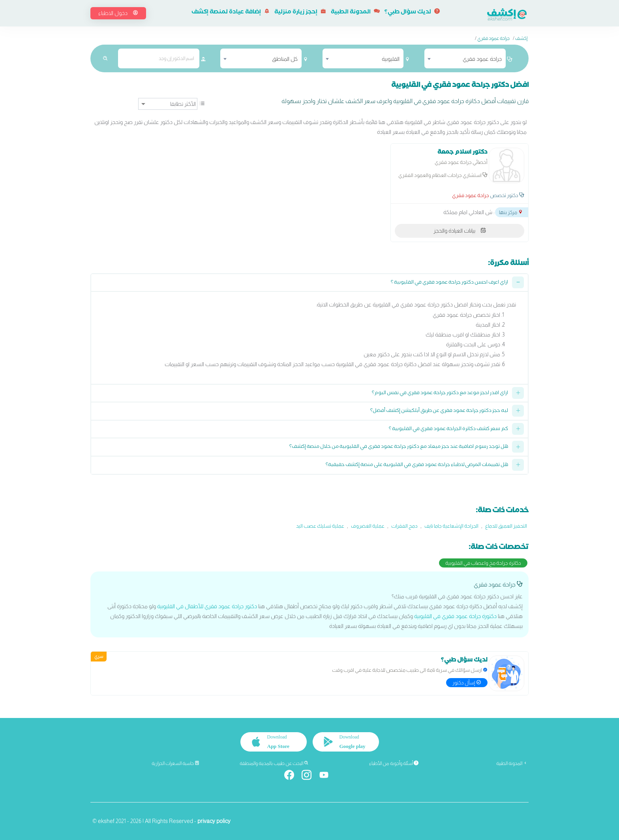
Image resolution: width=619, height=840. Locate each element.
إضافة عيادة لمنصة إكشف (231, 13)
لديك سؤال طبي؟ (412, 13)
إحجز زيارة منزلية (300, 13)
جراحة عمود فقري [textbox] (482, 59)
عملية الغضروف (368, 526)
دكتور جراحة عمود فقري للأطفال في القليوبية (207, 606)
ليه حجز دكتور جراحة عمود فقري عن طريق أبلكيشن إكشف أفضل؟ (439, 411)
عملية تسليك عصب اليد (320, 526)
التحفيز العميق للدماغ (506, 526)
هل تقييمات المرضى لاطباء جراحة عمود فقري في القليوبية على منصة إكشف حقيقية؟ (417, 465)
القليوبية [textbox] (391, 59)
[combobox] (465, 58)
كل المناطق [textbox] (285, 59)
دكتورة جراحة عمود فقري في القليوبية (455, 616)
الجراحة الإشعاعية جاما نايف (451, 526)
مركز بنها (511, 212)
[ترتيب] (168, 104)
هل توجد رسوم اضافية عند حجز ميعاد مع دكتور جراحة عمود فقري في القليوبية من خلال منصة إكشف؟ (399, 447)
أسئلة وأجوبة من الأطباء (394, 763)
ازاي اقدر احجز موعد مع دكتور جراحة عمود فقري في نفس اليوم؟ (440, 394)
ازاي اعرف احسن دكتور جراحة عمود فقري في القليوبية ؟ (449, 283)
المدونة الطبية (355, 13)
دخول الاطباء (118, 13)
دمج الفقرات (404, 526)
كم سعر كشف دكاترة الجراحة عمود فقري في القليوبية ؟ (448, 429)
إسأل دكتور (467, 683)
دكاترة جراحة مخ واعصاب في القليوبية (483, 563)
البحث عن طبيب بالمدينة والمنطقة (274, 763)
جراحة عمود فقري (493, 38)
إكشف (521, 38)
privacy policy (214, 821)
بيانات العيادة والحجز (460, 231)
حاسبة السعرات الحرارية (175, 763)
